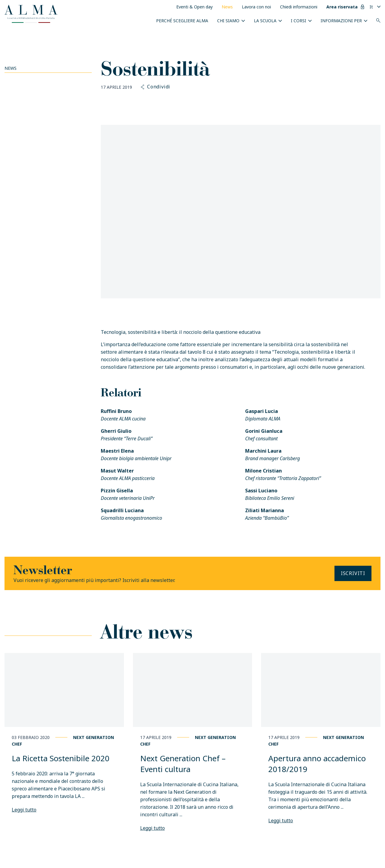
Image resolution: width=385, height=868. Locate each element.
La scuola (265, 21)
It (371, 7)
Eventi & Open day (194, 7)
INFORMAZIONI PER (341, 21)
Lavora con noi (256, 7)
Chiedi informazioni (299, 7)
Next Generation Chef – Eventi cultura (183, 764)
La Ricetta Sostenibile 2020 (61, 758)
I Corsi (299, 21)
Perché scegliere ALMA (182, 21)
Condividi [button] (156, 87)
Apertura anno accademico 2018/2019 (317, 764)
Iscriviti (353, 573)
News (227, 7)
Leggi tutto (24, 810)
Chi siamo (228, 21)
